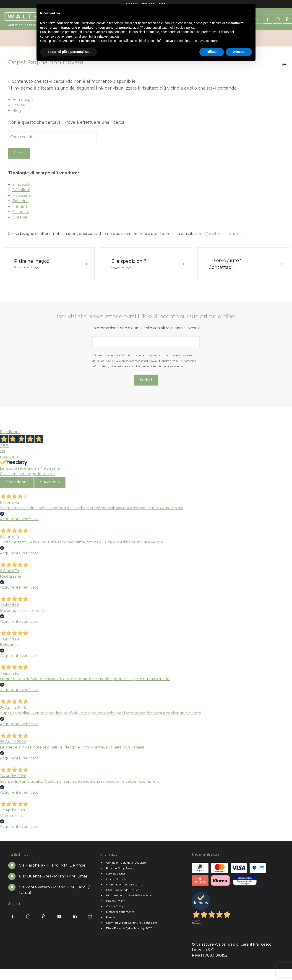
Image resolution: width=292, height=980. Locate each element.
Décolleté (21, 190)
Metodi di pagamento (120, 912)
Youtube (59, 916)
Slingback (21, 184)
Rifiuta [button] (212, 52)
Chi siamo (14, 38)
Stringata (21, 212)
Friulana (20, 206)
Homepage (23, 100)
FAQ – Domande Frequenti (124, 890)
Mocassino (22, 195)
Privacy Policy (115, 901)
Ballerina (20, 201)
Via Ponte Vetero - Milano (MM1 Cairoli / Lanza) (54, 890)
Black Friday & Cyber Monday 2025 (129, 928)
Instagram (277, 19)
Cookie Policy (115, 906)
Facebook (267, 19)
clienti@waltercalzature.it (217, 234)
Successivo (50, 482)
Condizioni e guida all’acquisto (126, 863)
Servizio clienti (115, 873)
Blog (17, 111)
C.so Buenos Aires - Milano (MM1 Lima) (53, 876)
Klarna (110, 917)
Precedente (17, 482)
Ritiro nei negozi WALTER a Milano (129, 895)
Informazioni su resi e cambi (125, 884)
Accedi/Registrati (263, 38)
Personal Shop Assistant (122, 868)
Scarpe (19, 105)
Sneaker (20, 217)
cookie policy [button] (185, 28)
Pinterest (287, 19)
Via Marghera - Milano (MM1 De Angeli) (54, 865)
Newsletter (90, 916)
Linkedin (75, 916)
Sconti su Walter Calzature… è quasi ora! (132, 923)
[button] (250, 11)
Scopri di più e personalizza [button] (68, 52)
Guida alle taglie (117, 879)
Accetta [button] (239, 52)
